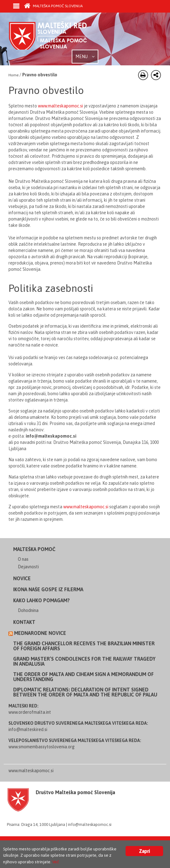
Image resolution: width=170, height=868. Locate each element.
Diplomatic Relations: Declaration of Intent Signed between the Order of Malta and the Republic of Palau (85, 692)
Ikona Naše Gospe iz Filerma (48, 589)
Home (13, 75)
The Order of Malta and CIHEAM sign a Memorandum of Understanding (83, 677)
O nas (23, 559)
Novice (22, 578)
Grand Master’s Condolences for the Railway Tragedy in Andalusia (84, 661)
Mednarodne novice (40, 633)
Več (56, 862)
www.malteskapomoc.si (60, 106)
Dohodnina (28, 610)
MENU (85, 57)
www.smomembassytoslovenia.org (41, 747)
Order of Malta (55, 35)
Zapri (144, 851)
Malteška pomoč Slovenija (53, 6)
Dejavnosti (28, 567)
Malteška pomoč (34, 549)
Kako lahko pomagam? (41, 600)
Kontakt (24, 622)
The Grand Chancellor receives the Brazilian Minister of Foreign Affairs (84, 646)
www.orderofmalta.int (30, 712)
